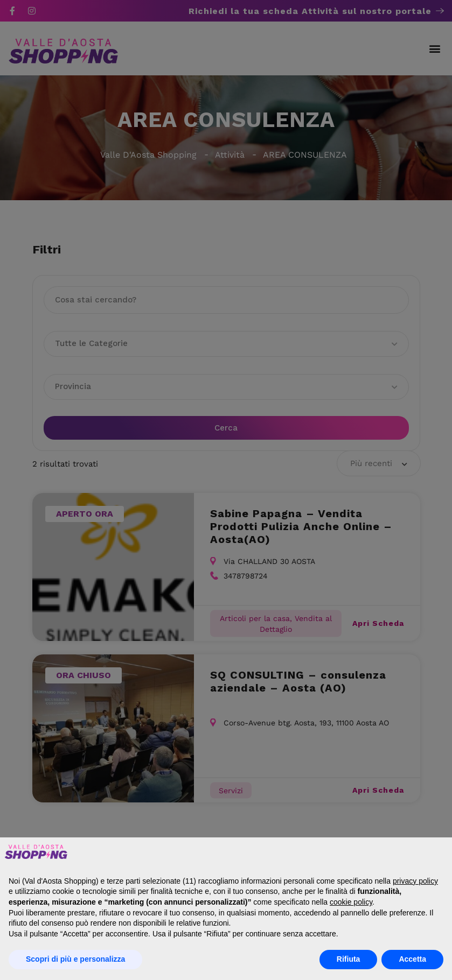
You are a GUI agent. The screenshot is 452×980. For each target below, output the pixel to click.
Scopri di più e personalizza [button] (75, 959)
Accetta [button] (412, 959)
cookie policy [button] (351, 902)
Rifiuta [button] (349, 959)
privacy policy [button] (415, 881)
